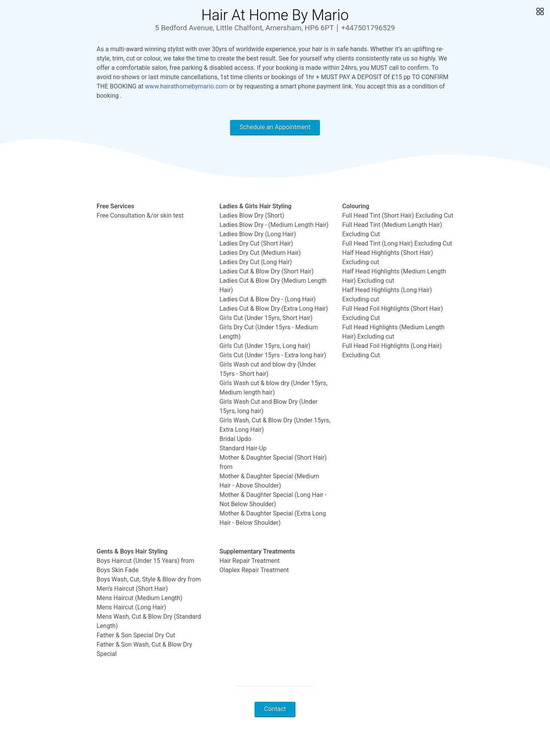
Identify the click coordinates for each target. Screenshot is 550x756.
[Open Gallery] (539, 12)
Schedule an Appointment (275, 127)
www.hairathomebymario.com (187, 86)
